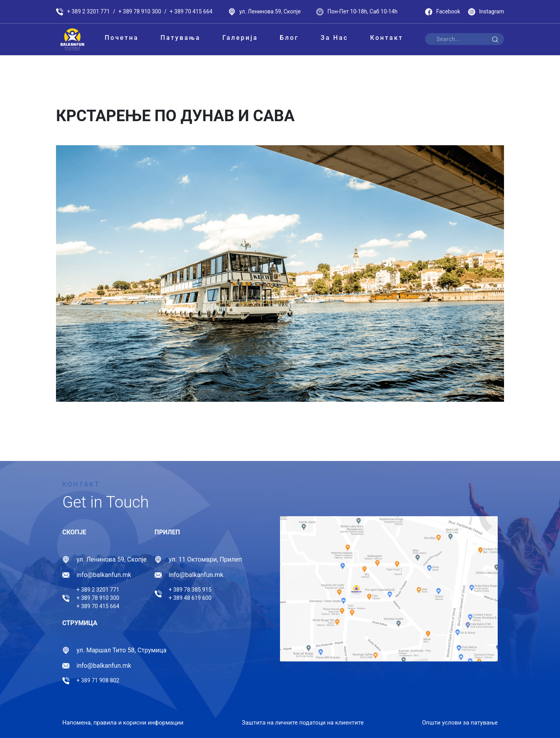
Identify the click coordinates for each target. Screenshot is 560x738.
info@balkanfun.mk (104, 575)
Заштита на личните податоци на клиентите (303, 721)
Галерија (240, 38)
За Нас (334, 38)
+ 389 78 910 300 (140, 11)
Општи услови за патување (460, 721)
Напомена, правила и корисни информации (123, 721)
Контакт (386, 38)
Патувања (180, 38)
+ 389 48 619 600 (190, 598)
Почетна (121, 38)
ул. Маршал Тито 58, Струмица (121, 650)
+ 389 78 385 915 (190, 590)
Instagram (486, 12)
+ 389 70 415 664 (191, 11)
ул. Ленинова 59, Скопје (270, 11)
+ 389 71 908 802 (98, 680)
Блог (289, 38)
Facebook (443, 12)
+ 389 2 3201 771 (88, 11)
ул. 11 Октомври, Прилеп (205, 559)
